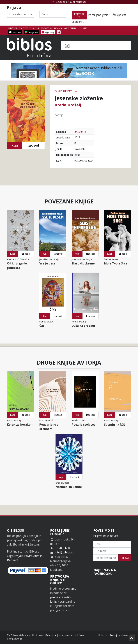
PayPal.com (32, 556)
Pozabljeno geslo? (99, 15)
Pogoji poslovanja (120, 635)
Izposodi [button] (34, 145)
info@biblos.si (64, 552)
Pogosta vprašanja (51, 28)
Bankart (12, 560)
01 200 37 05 (63, 548)
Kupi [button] (15, 145)
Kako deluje (70, 28)
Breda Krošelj (68, 105)
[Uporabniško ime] (20, 14)
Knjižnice (13, 28)
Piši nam (83, 28)
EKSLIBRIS (80, 132)
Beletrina (51, 635)
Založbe (24, 28)
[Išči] (96, 46)
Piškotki (103, 635)
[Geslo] (53, 14)
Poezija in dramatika (66, 91)
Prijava (125, 558)
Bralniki (34, 28)
